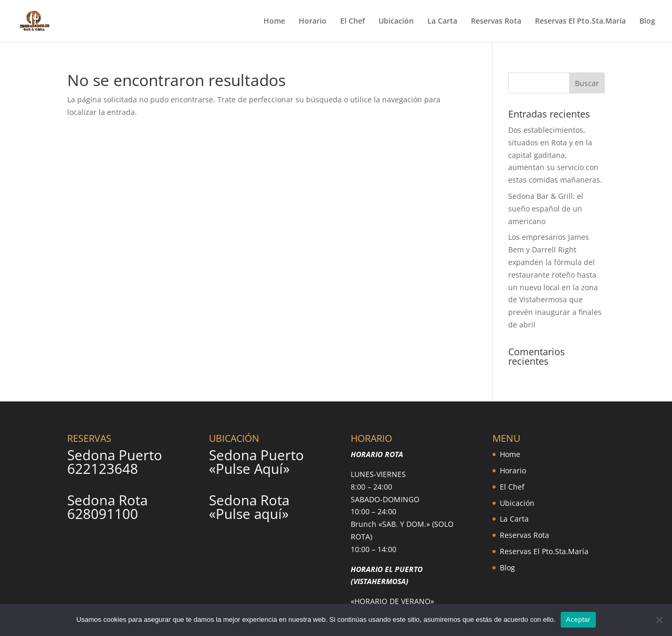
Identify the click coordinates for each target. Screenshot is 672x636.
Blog (647, 22)
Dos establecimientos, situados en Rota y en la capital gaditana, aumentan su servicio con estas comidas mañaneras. (555, 155)
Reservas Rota (496, 22)
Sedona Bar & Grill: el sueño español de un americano (546, 209)
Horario (313, 22)
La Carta (442, 22)
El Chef (353, 22)
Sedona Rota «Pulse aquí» (249, 507)
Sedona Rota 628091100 (107, 507)
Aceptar (578, 619)
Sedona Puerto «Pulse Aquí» (256, 462)
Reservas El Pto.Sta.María (580, 22)
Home (274, 22)
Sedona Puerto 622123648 (115, 462)
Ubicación (396, 22)
